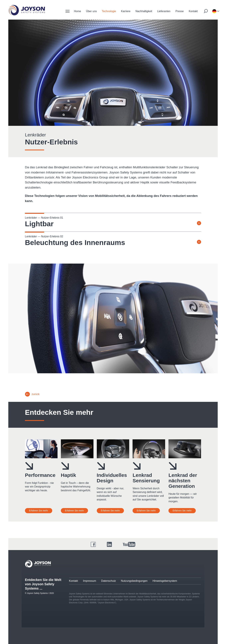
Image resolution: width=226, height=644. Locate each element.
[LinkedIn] (109, 544)
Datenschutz (109, 581)
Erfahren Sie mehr (39, 511)
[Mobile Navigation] (68, 11)
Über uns (91, 11)
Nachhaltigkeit (144, 11)
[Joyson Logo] (38, 564)
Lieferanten (164, 11)
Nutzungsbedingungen (134, 581)
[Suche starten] (206, 11)
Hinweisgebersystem (165, 581)
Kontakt (193, 11)
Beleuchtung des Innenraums (75, 242)
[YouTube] (129, 544)
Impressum (90, 581)
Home (77, 11)
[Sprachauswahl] (214, 11)
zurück (36, 394)
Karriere (126, 11)
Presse (180, 11)
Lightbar (39, 224)
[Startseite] (27, 10)
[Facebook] (93, 544)
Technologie (109, 11)
